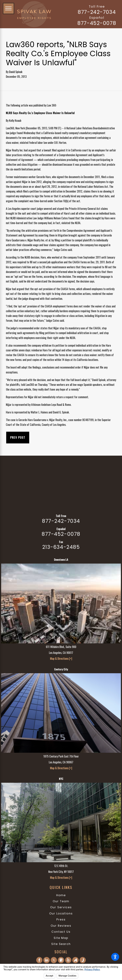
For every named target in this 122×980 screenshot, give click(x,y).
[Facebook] (39, 960)
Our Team (61, 901)
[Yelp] (68, 960)
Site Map (61, 938)
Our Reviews (61, 926)
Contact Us (61, 932)
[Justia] (83, 960)
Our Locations (61, 913)
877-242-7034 (97, 12)
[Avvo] (75, 960)
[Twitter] (54, 960)
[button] (115, 957)
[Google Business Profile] (61, 960)
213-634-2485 (61, 547)
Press (61, 919)
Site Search (61, 944)
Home (61, 895)
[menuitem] (61, 895)
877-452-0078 (97, 23)
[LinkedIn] (47, 960)
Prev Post (18, 437)
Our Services (61, 907)
